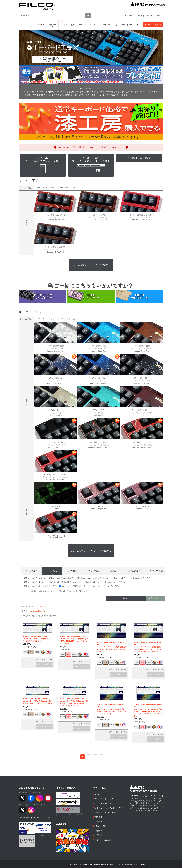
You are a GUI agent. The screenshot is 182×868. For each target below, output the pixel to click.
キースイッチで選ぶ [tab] (93, 571)
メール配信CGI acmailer (43, 836)
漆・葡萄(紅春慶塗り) (143, 410)
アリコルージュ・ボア (100, 507)
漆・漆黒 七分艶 (57, 442)
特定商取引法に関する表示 (106, 812)
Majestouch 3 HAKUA (34, 578)
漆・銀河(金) (57, 378)
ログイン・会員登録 (153, 25)
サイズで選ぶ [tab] (72, 571)
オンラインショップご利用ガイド (109, 808)
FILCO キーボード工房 (104, 799)
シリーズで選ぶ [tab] (52, 571)
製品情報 (53, 25)
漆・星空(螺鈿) (143, 378)
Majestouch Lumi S (93, 582)
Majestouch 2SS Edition (117, 582)
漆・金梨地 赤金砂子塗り (143, 215)
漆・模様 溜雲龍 (100, 215)
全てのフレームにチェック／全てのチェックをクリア (58, 188)
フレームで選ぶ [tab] (31, 571)
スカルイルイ (57, 507)
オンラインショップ (87, 25)
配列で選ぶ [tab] (113, 571)
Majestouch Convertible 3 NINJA (92, 578)
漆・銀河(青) (100, 378)
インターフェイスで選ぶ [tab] (155, 571)
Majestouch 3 (118, 578)
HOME (98, 794)
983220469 (43, 831)
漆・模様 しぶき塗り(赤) (57, 215)
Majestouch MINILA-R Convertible (63, 582)
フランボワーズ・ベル (143, 507)
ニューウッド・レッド (57, 536)
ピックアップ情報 (68, 25)
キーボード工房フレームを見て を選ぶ (91, 165)
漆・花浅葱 (100, 410)
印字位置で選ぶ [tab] (134, 571)
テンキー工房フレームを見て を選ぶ (43, 165)
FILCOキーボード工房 (108, 25)
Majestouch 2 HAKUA (70, 586)
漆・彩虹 (57, 410)
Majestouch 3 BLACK (139, 578)
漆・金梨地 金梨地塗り (57, 247)
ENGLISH (159, 16)
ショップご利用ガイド (128, 16)
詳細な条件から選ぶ (139, 158)
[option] (91, 47)
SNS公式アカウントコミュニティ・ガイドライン (35, 818)
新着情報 (41, 25)
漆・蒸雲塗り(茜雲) (143, 346)
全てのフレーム (41, 606)
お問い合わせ (101, 835)
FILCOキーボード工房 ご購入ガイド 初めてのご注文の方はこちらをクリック (91, 147)
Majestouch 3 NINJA (33, 582)
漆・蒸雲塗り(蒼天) (100, 346)
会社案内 (141, 16)
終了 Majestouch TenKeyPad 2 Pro (102, 586)
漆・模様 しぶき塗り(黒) (100, 442)
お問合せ (150, 16)
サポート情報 (127, 25)
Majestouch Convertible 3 (60, 578)
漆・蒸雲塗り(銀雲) (57, 346)
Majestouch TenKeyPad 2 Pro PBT (40, 586)
